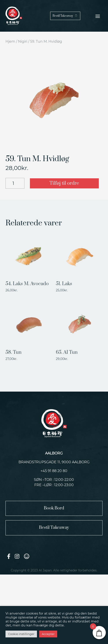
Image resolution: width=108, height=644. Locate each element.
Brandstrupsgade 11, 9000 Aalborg (54, 462)
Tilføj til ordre (64, 183)
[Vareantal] (15, 183)
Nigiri (23, 41)
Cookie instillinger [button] (21, 634)
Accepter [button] (48, 634)
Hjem (10, 41)
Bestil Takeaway (63, 16)
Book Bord (54, 508)
